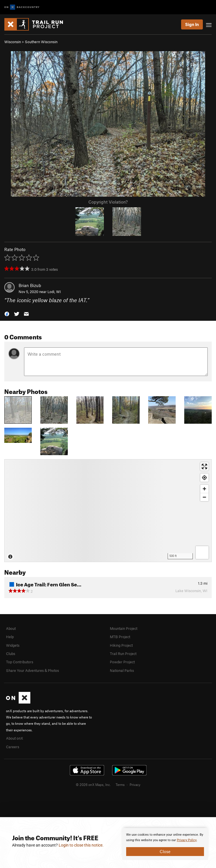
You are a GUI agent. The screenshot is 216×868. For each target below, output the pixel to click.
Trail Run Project (123, 654)
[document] (165, 844)
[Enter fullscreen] (204, 466)
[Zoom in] (204, 489)
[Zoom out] (204, 497)
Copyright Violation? (108, 202)
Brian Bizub (30, 285)
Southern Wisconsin (41, 42)
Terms (120, 785)
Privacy (135, 785)
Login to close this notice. (81, 845)
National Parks (122, 670)
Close (165, 851)
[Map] (108, 511)
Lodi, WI (54, 292)
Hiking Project (121, 645)
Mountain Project (124, 628)
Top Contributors (20, 662)
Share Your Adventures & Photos (32, 670)
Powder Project (122, 662)
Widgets (13, 645)
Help (10, 637)
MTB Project (120, 637)
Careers (13, 747)
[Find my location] (204, 478)
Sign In (192, 24)
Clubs (11, 654)
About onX (15, 738)
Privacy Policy (187, 840)
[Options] (202, 553)
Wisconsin (13, 42)
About (11, 628)
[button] (7, 313)
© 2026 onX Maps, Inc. (93, 785)
